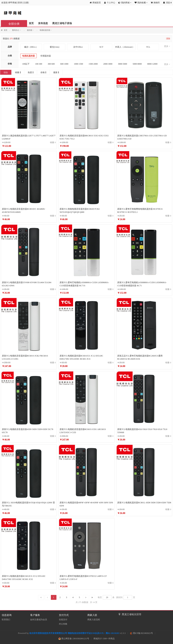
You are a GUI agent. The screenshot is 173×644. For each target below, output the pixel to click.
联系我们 (6, 620)
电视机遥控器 (28, 56)
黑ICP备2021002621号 (142, 633)
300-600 (51, 64)
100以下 (26, 64)
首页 (31, 23)
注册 (26, 3)
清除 (168, 39)
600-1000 (64, 64)
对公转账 (63, 624)
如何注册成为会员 (39, 620)
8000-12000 (152, 64)
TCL (148, 47)
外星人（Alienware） (125, 47)
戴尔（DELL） (31, 47)
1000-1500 (78, 64)
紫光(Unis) (55, 47)
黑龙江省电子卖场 (62, 23)
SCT (101, 47)
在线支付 (63, 620)
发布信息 (43, 23)
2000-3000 (108, 64)
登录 (20, 3)
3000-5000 (122, 64)
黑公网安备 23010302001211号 (74, 639)
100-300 (39, 64)
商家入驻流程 (94, 620)
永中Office (78, 47)
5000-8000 (137, 64)
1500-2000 (93, 64)
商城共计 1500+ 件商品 (104, 639)
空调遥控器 (46, 56)
